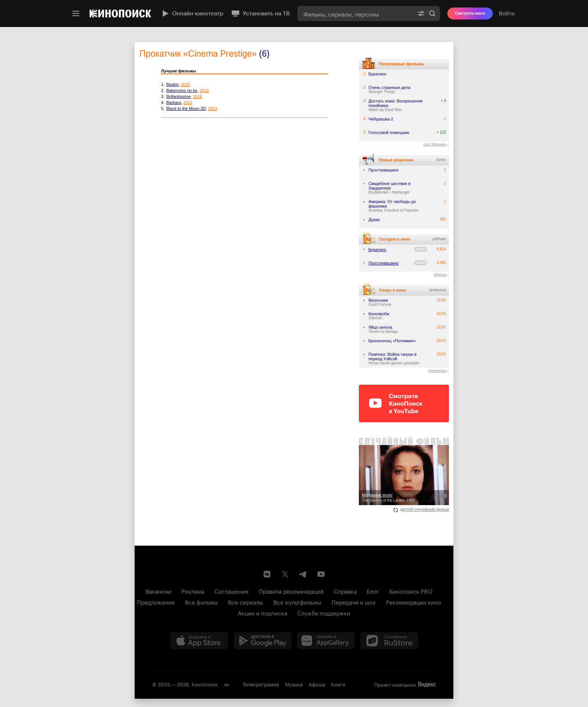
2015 (186, 84)
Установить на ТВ (260, 14)
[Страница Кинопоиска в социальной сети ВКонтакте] (267, 574)
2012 (188, 102)
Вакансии (158, 591)
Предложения (156, 602)
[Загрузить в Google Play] (262, 641)
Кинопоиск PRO (411, 591)
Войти (507, 13)
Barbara (174, 102)
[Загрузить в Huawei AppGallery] (326, 641)
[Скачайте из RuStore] (389, 641)
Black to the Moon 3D (186, 108)
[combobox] (355, 14)
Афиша (317, 684)
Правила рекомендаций (291, 591)
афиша (440, 275)
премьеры (437, 371)
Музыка (294, 684)
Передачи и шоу (354, 602)
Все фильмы (201, 602)
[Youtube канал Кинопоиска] (321, 574)
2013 (213, 108)
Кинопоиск (205, 684)
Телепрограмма (261, 684)
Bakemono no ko (182, 90)
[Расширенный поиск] (421, 14)
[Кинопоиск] (120, 14)
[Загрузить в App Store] (199, 641)
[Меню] (76, 14)
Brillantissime (179, 96)
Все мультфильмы (297, 602)
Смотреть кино (470, 13)
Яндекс (427, 684)
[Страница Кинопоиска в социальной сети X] (285, 574)
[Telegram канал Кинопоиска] (303, 574)
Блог (373, 591)
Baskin (173, 84)
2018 (197, 96)
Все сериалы (246, 602)
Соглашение (232, 591)
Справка (345, 591)
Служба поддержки (324, 612)
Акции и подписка (262, 612)
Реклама (193, 591)
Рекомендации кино (413, 602)
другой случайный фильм (421, 509)
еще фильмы (434, 144)
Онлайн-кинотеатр (192, 14)
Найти (432, 14)
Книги (338, 684)
